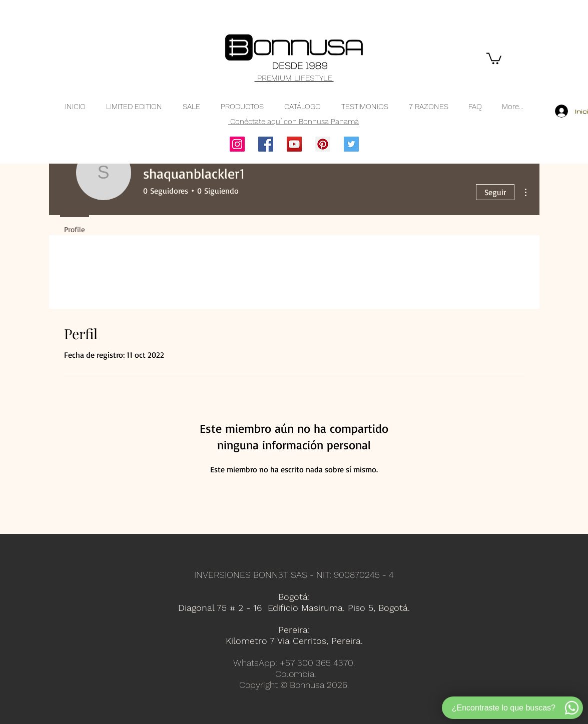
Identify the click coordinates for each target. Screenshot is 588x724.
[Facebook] (266, 144)
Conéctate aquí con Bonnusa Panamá (293, 122)
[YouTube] (294, 144)
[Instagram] (237, 144)
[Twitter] (351, 144)
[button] (494, 58)
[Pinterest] (323, 144)
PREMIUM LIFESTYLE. (294, 78)
